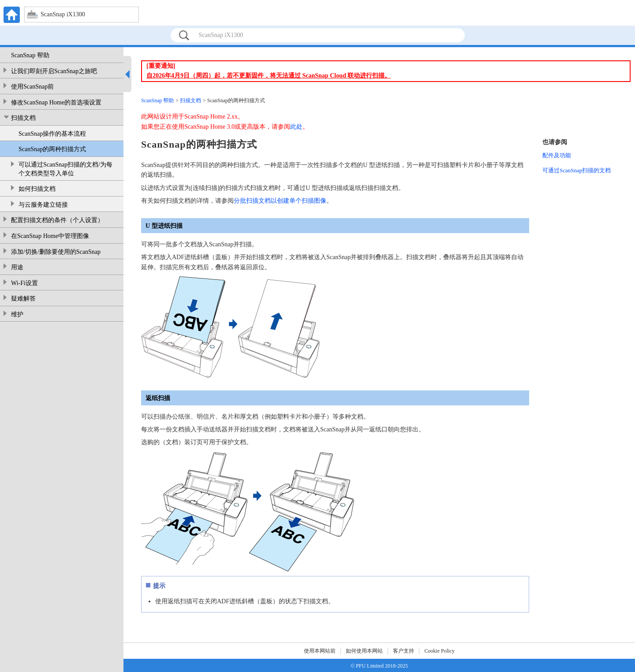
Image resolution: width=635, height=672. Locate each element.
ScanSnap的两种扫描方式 (52, 149)
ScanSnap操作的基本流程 (52, 134)
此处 (296, 127)
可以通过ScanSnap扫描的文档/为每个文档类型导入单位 (65, 169)
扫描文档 (23, 118)
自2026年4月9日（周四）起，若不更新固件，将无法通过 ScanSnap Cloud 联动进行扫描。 (269, 76)
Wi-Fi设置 (24, 283)
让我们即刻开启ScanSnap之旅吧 (54, 71)
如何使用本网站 (364, 651)
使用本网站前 (320, 651)
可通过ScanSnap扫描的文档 (577, 170)
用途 (17, 267)
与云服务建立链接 (43, 205)
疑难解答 (23, 299)
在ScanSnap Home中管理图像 (50, 236)
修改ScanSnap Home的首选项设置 (56, 102)
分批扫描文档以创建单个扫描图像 (280, 201)
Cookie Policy (439, 651)
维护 (17, 314)
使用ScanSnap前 (32, 87)
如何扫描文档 (37, 189)
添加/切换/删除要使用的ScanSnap (56, 252)
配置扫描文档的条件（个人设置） (57, 220)
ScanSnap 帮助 (30, 55)
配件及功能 (557, 155)
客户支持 (403, 651)
